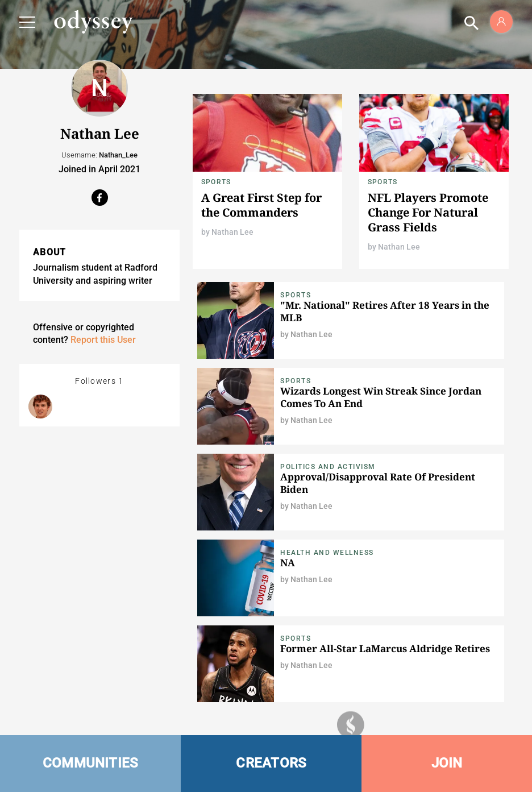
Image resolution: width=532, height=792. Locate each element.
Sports (216, 182)
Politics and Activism (328, 467)
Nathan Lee (232, 232)
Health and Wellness (327, 553)
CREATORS (271, 763)
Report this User (103, 340)
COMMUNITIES (91, 763)
